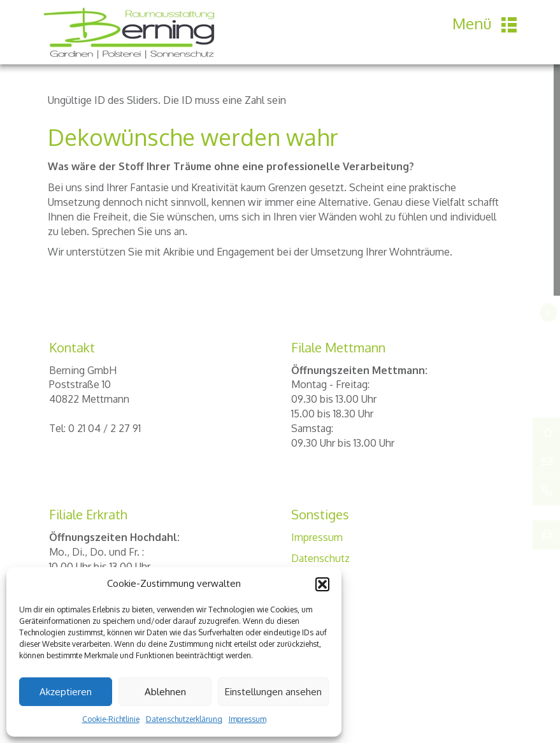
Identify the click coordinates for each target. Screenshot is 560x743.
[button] (322, 584)
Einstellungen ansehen (273, 692)
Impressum (248, 719)
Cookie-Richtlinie (111, 719)
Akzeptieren (66, 692)
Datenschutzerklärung (184, 719)
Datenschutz (320, 558)
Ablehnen (165, 692)
